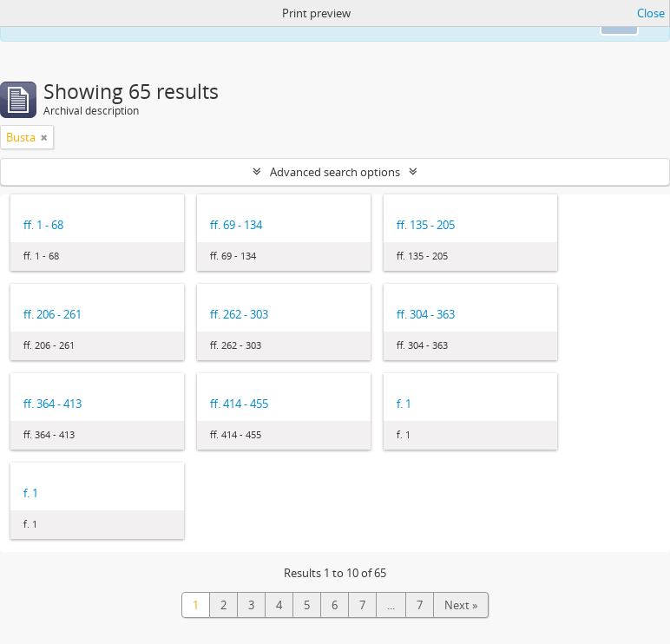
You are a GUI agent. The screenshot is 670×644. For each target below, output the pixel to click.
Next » (461, 605)
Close (651, 13)
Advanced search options (335, 172)
